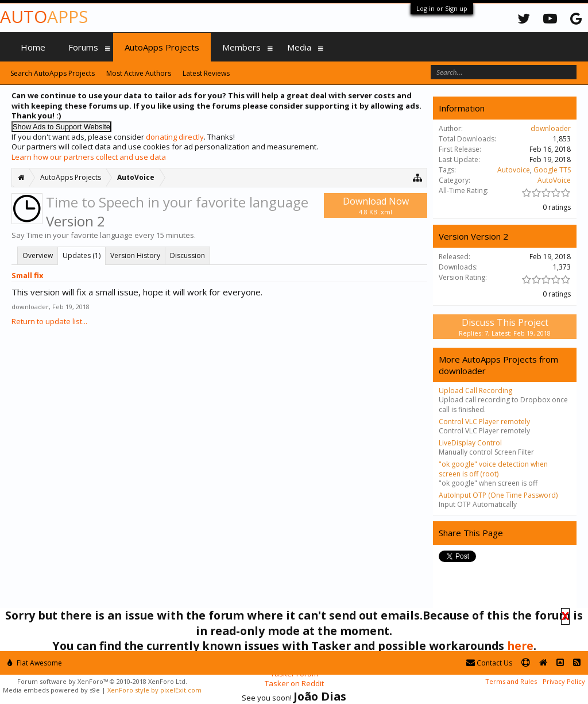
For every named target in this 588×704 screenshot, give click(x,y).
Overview (38, 255)
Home (33, 47)
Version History (135, 255)
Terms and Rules (511, 681)
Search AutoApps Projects (53, 73)
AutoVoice (554, 180)
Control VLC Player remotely (484, 422)
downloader (30, 307)
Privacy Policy (564, 681)
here (520, 646)
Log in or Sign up (442, 8)
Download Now (376, 205)
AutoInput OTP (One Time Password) (498, 495)
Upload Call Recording (475, 391)
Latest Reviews (206, 73)
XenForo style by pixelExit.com (154, 690)
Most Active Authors (139, 73)
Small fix (28, 275)
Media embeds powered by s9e (51, 690)
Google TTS (552, 170)
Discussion (187, 255)
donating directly (175, 137)
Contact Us (489, 663)
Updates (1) (82, 255)
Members (241, 47)
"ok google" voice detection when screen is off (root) (493, 469)
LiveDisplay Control (470, 443)
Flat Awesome (35, 663)
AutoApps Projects (162, 47)
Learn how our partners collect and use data (89, 157)
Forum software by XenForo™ (102, 681)
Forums (83, 47)
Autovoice (514, 170)
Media (299, 47)
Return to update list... (49, 321)
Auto (44, 16)
